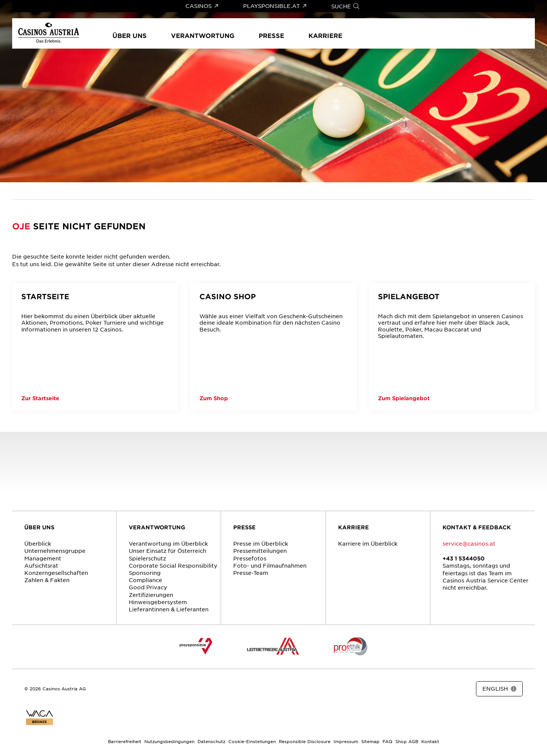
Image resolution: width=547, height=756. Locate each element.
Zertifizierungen (151, 595)
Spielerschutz (147, 558)
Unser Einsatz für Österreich (168, 551)
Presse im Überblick (261, 543)
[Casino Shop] (273, 347)
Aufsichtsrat (41, 565)
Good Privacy (148, 587)
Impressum (346, 741)
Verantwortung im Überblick (168, 543)
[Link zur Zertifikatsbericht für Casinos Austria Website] (40, 718)
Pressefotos (250, 558)
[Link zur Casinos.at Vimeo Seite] (295, 689)
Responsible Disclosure (305, 741)
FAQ (387, 741)
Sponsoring (145, 573)
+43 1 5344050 (464, 558)
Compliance (145, 580)
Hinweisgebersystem (158, 602)
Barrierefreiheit (125, 741)
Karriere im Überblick (368, 543)
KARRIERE (353, 527)
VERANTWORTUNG (157, 527)
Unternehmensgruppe (55, 551)
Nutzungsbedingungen (169, 741)
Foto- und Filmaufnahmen (270, 565)
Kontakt (430, 741)
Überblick (38, 543)
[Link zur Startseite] (49, 33)
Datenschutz (211, 741)
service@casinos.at (469, 543)
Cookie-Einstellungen (252, 741)
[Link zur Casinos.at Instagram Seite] (281, 689)
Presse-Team (251, 573)
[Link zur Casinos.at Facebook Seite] (267, 689)
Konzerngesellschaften (56, 573)
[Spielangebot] (452, 347)
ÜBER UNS (39, 527)
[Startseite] (95, 347)
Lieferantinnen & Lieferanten (169, 609)
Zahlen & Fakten (47, 580)
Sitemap (370, 741)
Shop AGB (407, 741)
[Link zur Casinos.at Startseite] (23, 191)
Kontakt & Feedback (477, 527)
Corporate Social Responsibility (173, 565)
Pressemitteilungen (260, 551)
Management (43, 558)
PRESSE (244, 527)
